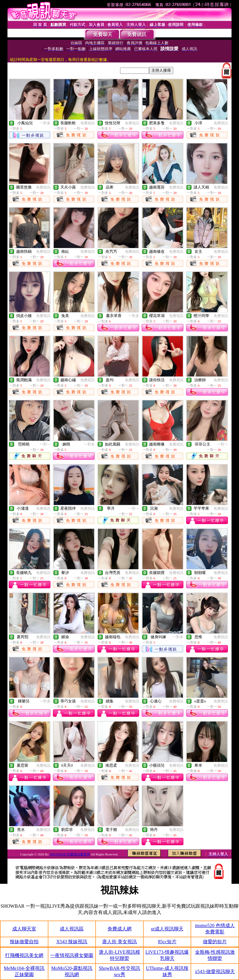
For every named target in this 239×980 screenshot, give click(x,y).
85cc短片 (167, 942)
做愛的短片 (215, 942)
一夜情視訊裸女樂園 (72, 955)
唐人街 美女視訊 (119, 942)
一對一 (45, 444)
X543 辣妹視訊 (72, 942)
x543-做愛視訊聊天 (215, 971)
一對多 (45, 123)
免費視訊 (88, 123)
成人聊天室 (24, 929)
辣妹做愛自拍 (24, 942)
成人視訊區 (72, 929)
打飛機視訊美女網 (24, 955)
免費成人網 (119, 929)
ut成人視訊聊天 (167, 929)
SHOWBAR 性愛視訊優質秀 (70, 854)
